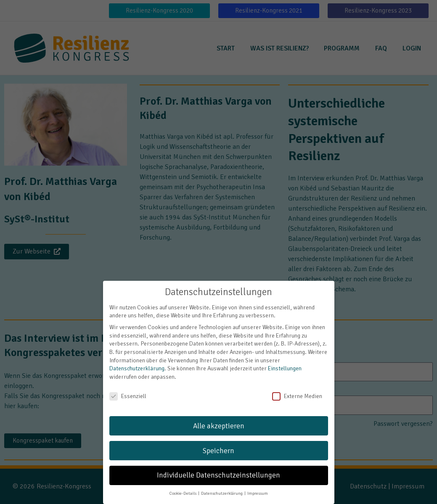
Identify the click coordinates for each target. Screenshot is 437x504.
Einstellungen (285, 360)
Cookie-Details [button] (183, 484)
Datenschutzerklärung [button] (222, 484)
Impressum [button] (258, 484)
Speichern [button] (218, 442)
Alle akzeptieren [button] (219, 417)
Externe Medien (297, 387)
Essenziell (128, 387)
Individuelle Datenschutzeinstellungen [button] (218, 466)
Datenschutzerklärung (137, 360)
